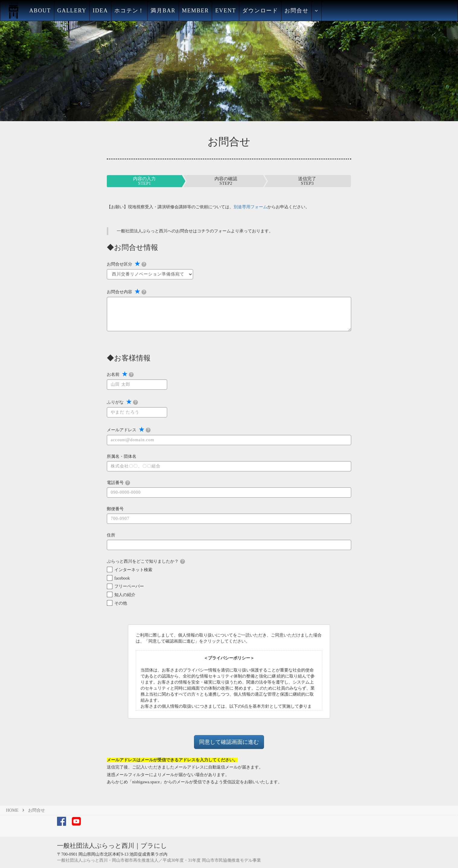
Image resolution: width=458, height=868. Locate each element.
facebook (122, 578)
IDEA (100, 11)
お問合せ (296, 11)
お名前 (120, 374)
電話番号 (118, 483)
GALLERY (72, 11)
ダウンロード (260, 11)
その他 (121, 603)
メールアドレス (129, 429)
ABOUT (40, 11)
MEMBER (196, 11)
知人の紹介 (125, 595)
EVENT (226, 11)
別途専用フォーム (250, 207)
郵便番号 (115, 509)
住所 (111, 535)
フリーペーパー (129, 586)
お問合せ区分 (127, 264)
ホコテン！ (129, 11)
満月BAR (163, 11)
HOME (12, 810)
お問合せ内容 (127, 291)
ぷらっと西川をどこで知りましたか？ (146, 561)
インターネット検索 (133, 570)
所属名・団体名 (122, 456)
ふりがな (122, 402)
